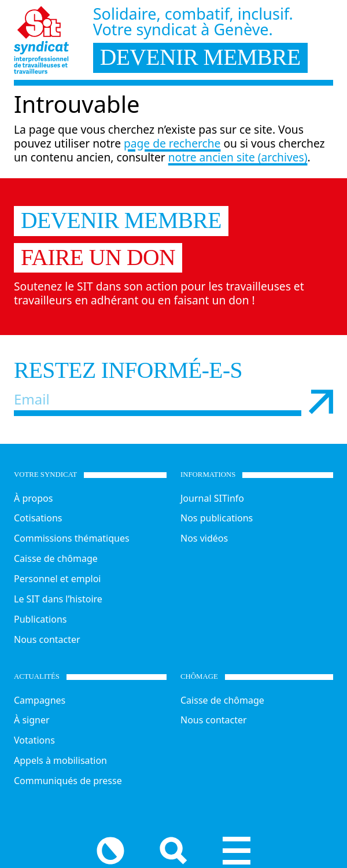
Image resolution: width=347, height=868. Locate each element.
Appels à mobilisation (60, 760)
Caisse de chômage (56, 558)
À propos (33, 498)
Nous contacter (47, 639)
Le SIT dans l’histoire (58, 599)
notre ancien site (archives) (238, 157)
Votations (34, 740)
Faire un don (98, 258)
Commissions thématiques (72, 538)
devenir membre (200, 57)
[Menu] (319, 847)
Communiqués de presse (68, 781)
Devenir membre (121, 220)
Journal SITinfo (212, 498)
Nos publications (217, 518)
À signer (32, 720)
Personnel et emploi (57, 579)
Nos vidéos (204, 538)
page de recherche (172, 143)
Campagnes (40, 700)
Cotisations (38, 518)
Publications (40, 619)
